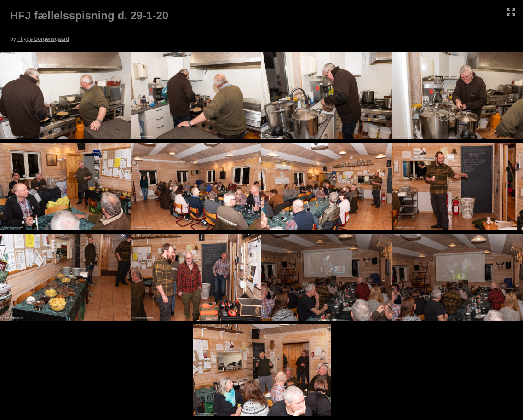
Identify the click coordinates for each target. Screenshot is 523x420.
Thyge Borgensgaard (43, 39)
